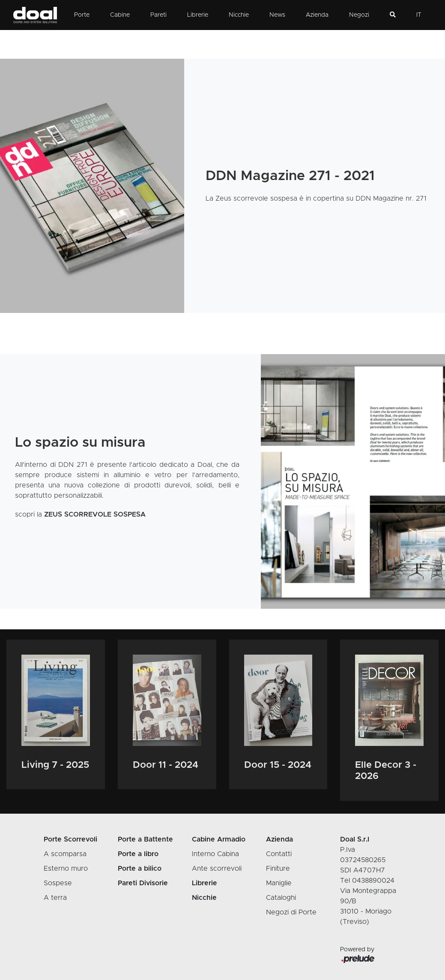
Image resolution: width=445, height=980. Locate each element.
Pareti (158, 15)
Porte (82, 15)
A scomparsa (65, 854)
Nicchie (239, 15)
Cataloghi (281, 898)
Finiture (278, 869)
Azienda (317, 15)
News (277, 15)
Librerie (198, 15)
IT (419, 15)
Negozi (359, 15)
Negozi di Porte (291, 912)
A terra (55, 898)
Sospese (58, 883)
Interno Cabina (215, 854)
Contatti (279, 854)
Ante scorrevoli (217, 869)
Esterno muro (66, 869)
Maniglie (279, 883)
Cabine (120, 15)
